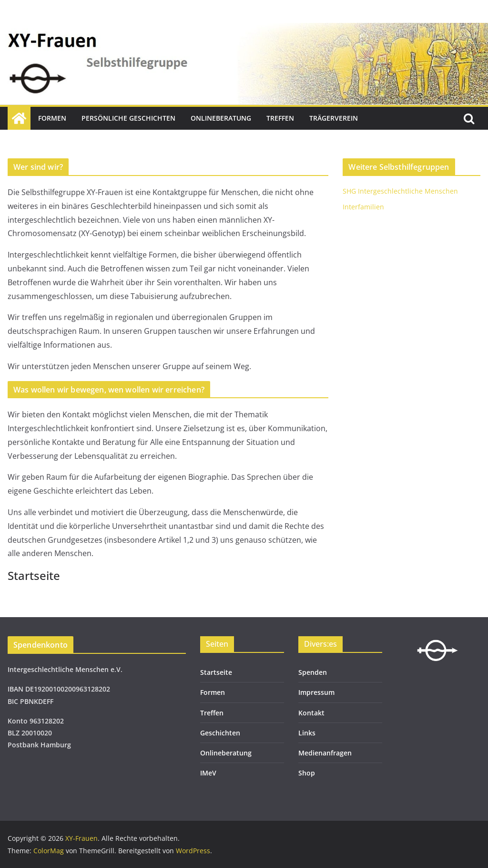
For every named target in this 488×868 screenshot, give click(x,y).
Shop (307, 773)
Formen (52, 118)
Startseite (216, 672)
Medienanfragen (325, 753)
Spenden (313, 672)
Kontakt (311, 713)
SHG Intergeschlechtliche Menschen (400, 191)
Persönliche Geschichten (128, 118)
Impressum (316, 692)
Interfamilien (363, 207)
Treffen (280, 118)
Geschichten (220, 733)
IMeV (208, 773)
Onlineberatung (221, 118)
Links (307, 733)
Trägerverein (334, 118)
